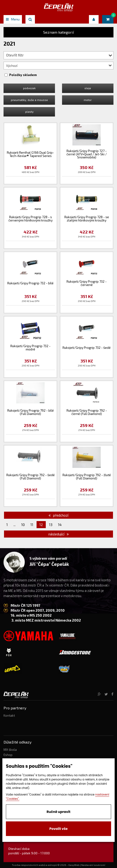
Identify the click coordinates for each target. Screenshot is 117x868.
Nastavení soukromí (93, 865)
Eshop (8, 755)
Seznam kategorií (59, 32)
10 (23, 525)
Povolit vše (58, 829)
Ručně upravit (58, 812)
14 (60, 525)
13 (51, 525)
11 (32, 525)
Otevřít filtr (59, 55)
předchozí (58, 515)
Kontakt (9, 715)
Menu (13, 19)
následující (59, 534)
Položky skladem (23, 75)
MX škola (10, 750)
